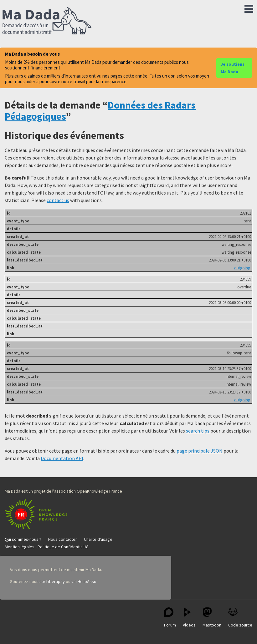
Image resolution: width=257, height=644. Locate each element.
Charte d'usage (98, 539)
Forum (170, 618)
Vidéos (189, 618)
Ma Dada (47, 21)
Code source (240, 618)
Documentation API (62, 458)
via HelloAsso (84, 581)
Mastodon (212, 618)
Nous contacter (63, 539)
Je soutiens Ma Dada (233, 68)
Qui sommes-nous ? (23, 539)
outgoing (242, 268)
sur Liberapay (52, 581)
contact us (58, 200)
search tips (198, 431)
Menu (249, 8)
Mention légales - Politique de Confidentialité (47, 547)
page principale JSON (200, 451)
